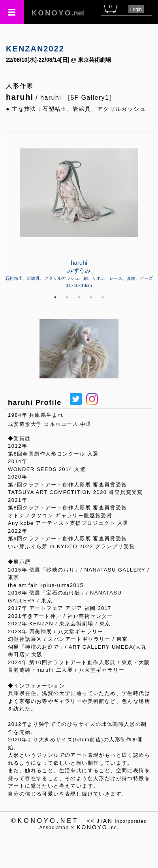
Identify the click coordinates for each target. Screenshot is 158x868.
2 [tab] (67, 297)
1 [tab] (55, 297)
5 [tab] (103, 297)
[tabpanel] (79, 211)
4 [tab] (91, 297)
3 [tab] (79, 297)
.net (58, 13)
